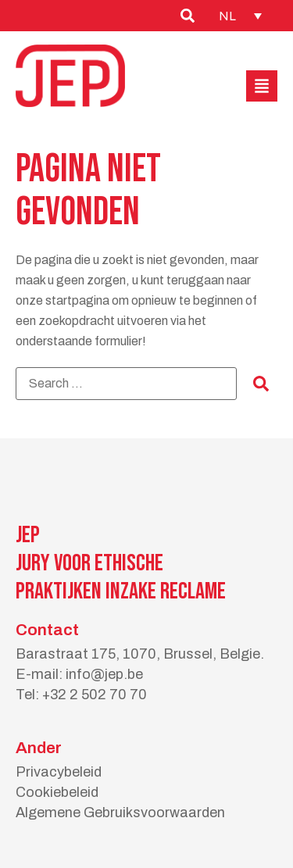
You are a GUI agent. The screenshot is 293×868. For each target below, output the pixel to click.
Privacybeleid (59, 772)
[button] (262, 86)
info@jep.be (104, 674)
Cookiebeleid (57, 792)
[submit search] (261, 384)
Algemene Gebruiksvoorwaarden (120, 813)
